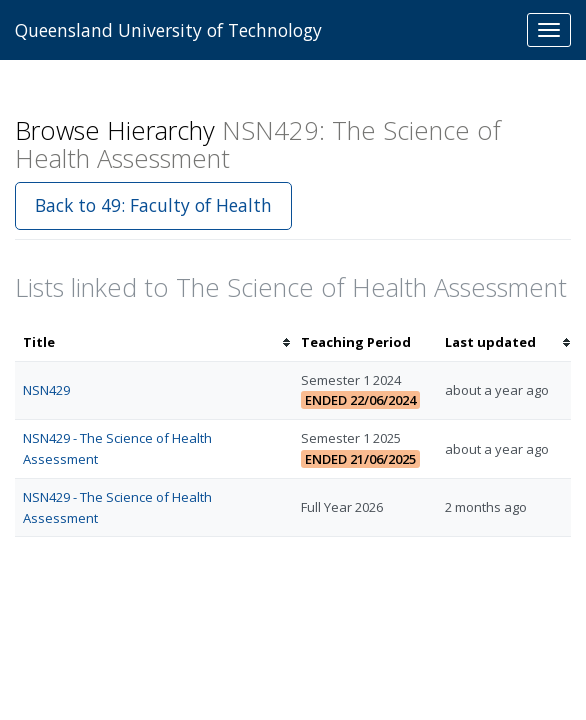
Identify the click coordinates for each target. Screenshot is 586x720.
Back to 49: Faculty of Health (153, 205)
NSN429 (46, 390)
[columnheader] (154, 342)
